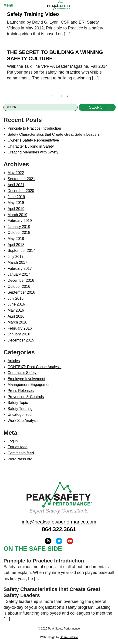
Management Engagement (30, 385)
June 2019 (16, 197)
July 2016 (16, 298)
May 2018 (16, 239)
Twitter (59, 541)
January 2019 (19, 227)
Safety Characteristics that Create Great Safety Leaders (54, 134)
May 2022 (16, 173)
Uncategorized (20, 415)
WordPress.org (20, 459)
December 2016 (21, 280)
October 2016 (19, 286)
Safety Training (20, 409)
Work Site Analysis (23, 421)
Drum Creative (69, 637)
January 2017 (19, 274)
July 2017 (16, 257)
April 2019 (16, 209)
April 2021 (16, 185)
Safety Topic (18, 403)
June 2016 (16, 304)
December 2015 (21, 340)
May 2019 (16, 203)
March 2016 (18, 322)
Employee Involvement (27, 379)
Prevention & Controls (26, 397)
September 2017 (21, 251)
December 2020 (21, 191)
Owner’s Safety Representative (33, 140)
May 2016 (16, 310)
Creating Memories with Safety (33, 152)
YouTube (70, 541)
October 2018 (19, 233)
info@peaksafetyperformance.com (59, 522)
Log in (13, 441)
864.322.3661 (59, 529)
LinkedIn (48, 541)
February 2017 (20, 269)
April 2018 (16, 245)
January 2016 (19, 334)
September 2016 (21, 292)
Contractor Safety (22, 373)
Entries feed (18, 447)
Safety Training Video (33, 14)
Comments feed (21, 453)
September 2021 (21, 179)
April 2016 (16, 316)
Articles (14, 361)
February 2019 (20, 221)
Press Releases (21, 391)
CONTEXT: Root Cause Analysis (35, 367)
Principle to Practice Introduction (34, 128)
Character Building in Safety (31, 146)
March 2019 (18, 215)
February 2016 (20, 328)
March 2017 (18, 262)
